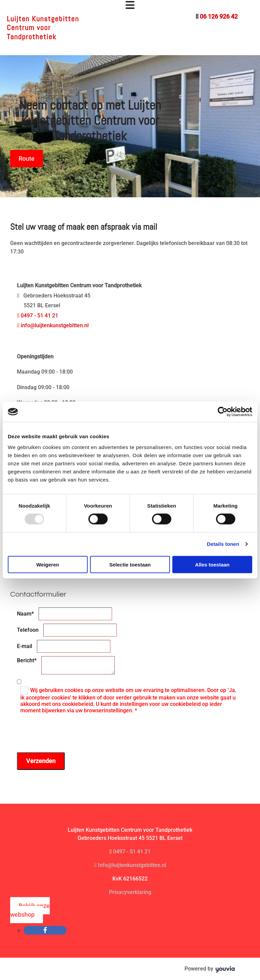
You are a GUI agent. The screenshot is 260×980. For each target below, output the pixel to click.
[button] (130, 6)
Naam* (25, 614)
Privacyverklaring (130, 892)
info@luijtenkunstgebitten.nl (53, 325)
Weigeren (48, 564)
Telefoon (28, 630)
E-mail (25, 646)
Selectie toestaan (130, 564)
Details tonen (223, 544)
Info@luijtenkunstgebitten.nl (130, 865)
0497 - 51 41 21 (38, 316)
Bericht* (27, 660)
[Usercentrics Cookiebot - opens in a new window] (223, 412)
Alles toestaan (212, 564)
